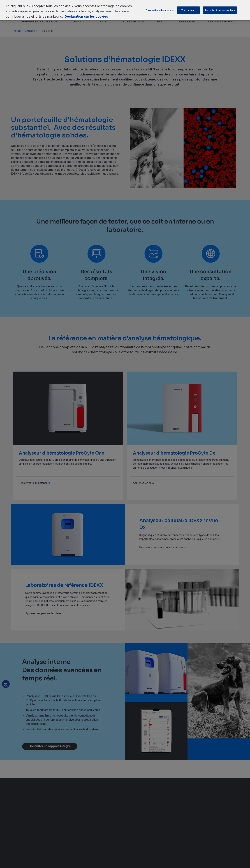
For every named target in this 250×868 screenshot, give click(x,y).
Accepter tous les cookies (220, 10)
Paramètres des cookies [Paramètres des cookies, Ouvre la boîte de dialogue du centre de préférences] (160, 10)
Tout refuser (189, 10)
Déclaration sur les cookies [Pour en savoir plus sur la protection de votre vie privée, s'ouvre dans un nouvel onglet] (86, 16)
